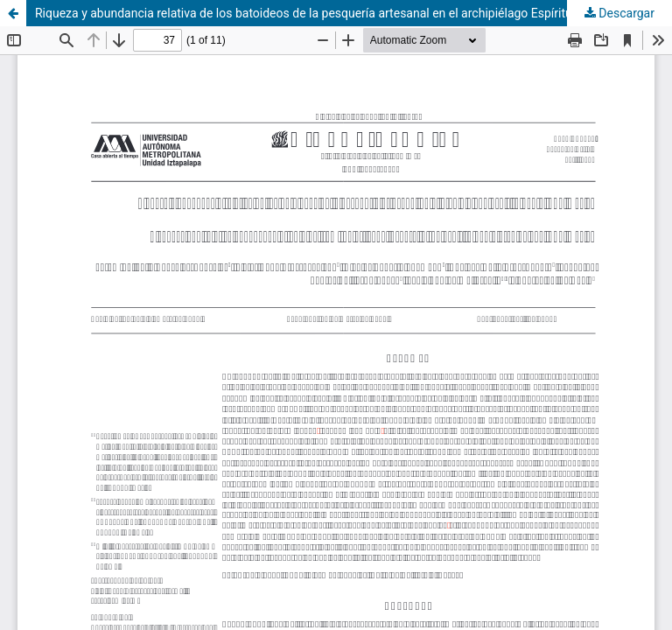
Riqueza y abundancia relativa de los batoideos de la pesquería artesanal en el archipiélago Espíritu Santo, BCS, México (353, 13)
